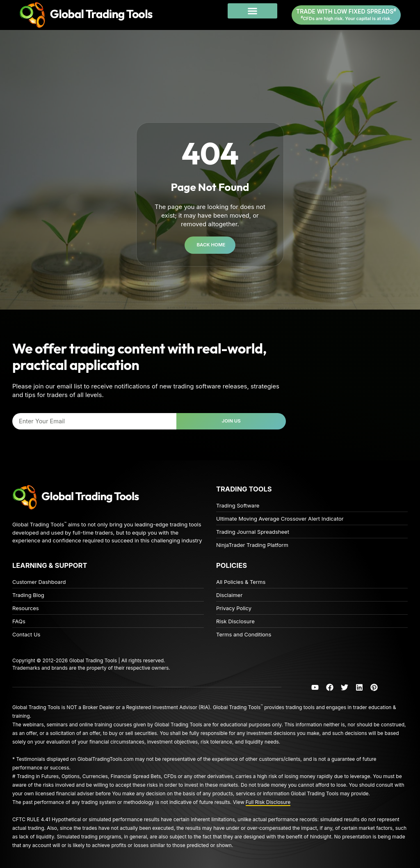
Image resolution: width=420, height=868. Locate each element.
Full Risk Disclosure (268, 802)
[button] (252, 11)
